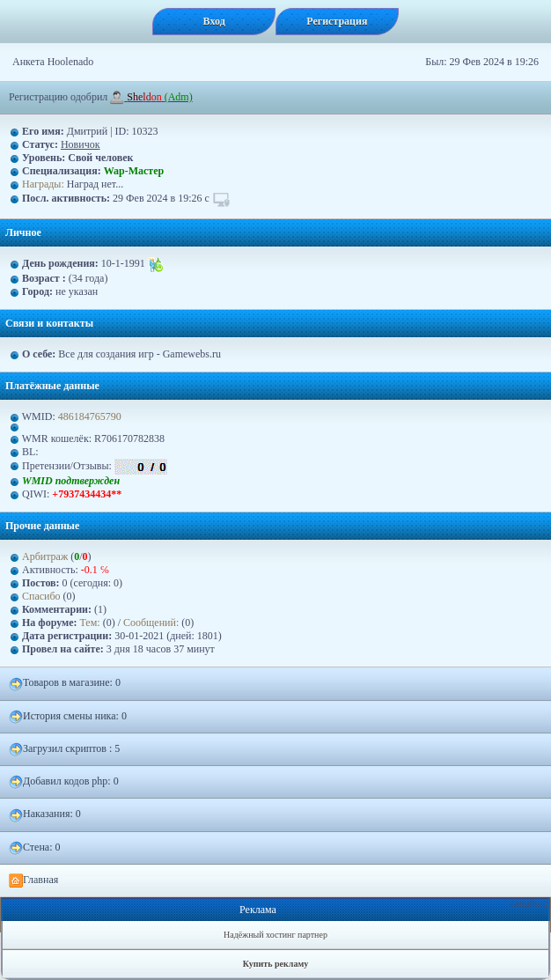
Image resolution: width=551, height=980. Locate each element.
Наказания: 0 (45, 814)
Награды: (43, 184)
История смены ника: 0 (68, 717)
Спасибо (41, 596)
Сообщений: (152, 623)
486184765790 (90, 416)
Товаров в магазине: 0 (65, 683)
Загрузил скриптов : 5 (64, 749)
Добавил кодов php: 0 (64, 782)
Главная (33, 881)
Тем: (90, 623)
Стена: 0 (35, 848)
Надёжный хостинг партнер (275, 935)
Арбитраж (45, 556)
